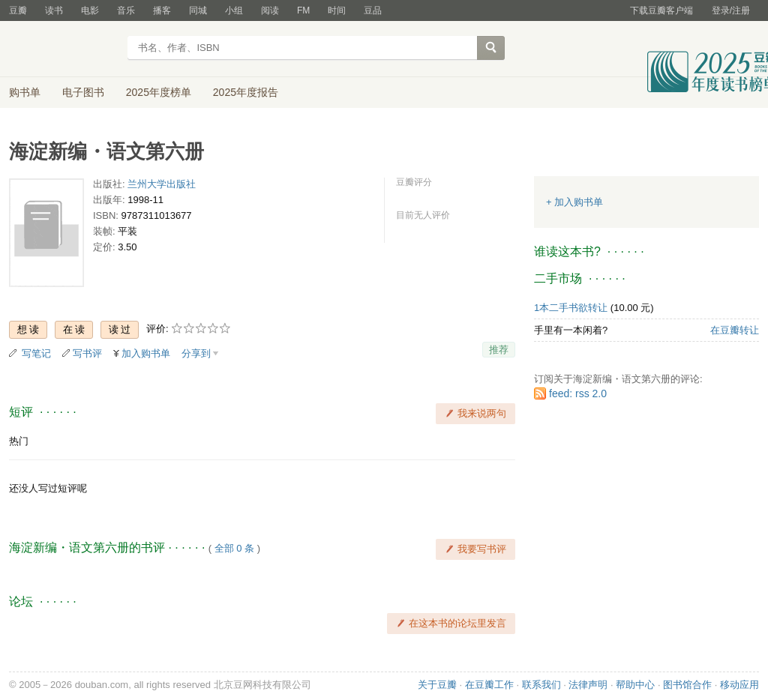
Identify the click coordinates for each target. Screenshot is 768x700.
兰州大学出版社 (162, 184)
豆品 (373, 10)
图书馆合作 (687, 685)
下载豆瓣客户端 (661, 10)
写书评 (87, 353)
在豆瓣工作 (489, 685)
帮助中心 (635, 685)
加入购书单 (146, 353)
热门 (19, 441)
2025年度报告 (246, 92)
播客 (162, 10)
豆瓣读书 (63, 49)
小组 (234, 10)
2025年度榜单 (159, 92)
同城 (198, 10)
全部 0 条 (234, 548)
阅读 (270, 10)
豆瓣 (18, 10)
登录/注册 (731, 10)
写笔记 (36, 353)
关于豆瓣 (437, 685)
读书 (54, 10)
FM (303, 10)
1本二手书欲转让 (571, 308)
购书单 (25, 92)
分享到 (196, 353)
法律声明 (588, 685)
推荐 (499, 350)
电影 (90, 10)
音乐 (126, 10)
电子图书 (83, 92)
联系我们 (541, 685)
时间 (337, 10)
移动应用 (739, 685)
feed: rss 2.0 (578, 393)
